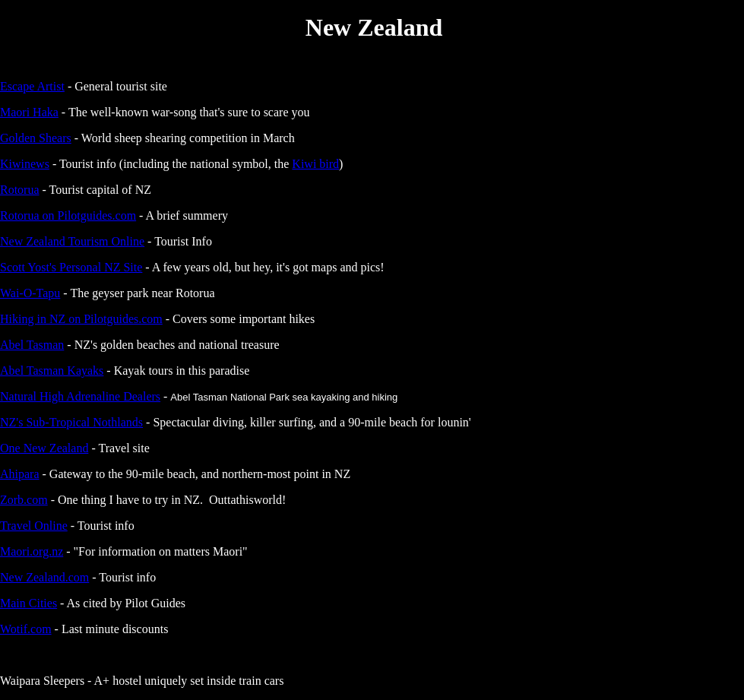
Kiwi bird (315, 164)
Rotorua (20, 190)
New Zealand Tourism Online (72, 241)
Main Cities (28, 603)
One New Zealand (44, 448)
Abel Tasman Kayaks (52, 371)
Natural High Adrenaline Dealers (80, 396)
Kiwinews (25, 164)
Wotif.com (26, 629)
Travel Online (34, 526)
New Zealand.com (44, 577)
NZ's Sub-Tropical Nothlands (71, 422)
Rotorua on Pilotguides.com (68, 215)
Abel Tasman (32, 345)
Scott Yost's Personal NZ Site (71, 267)
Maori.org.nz (32, 551)
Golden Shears (36, 138)
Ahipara (20, 474)
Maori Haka (29, 112)
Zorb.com (24, 500)
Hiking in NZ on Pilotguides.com (81, 319)
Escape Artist (32, 86)
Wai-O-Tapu (30, 293)
